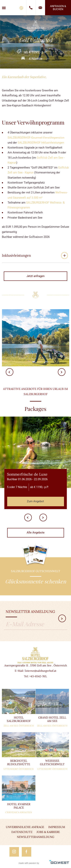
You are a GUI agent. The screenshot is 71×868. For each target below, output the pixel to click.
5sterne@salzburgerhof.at (40, 671)
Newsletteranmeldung (35, 837)
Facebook (27, 852)
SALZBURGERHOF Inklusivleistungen (40, 143)
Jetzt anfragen (35, 276)
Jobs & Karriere (48, 832)
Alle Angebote (36, 533)
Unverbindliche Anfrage (25, 827)
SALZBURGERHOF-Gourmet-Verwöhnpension (36, 138)
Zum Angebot (35, 501)
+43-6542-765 (38, 676)
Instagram (14, 852)
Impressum (57, 827)
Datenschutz (22, 832)
